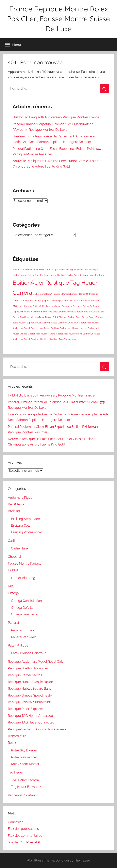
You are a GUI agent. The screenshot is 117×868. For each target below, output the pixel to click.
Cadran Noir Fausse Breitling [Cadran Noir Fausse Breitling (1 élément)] (45, 328)
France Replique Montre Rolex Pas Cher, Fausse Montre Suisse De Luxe (58, 19)
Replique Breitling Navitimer (28, 668)
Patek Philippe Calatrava (29, 653)
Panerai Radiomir (23, 637)
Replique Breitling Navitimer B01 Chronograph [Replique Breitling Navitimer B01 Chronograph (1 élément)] (54, 339)
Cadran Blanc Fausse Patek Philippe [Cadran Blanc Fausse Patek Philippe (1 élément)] (49, 317)
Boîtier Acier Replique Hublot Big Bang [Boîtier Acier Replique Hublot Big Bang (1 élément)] (47, 275)
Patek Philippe (18, 645)
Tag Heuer (16, 772)
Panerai (13, 623)
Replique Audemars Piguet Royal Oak (35, 662)
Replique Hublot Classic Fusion (30, 682)
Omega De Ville (22, 608)
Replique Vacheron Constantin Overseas (37, 729)
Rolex (12, 743)
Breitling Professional (26, 532)
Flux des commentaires (25, 836)
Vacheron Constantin (23, 795)
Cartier (13, 541)
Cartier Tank (20, 548)
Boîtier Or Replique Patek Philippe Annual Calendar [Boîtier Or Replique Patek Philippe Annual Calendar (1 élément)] (55, 301)
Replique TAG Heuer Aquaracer (31, 716)
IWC (11, 586)
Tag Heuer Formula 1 (26, 787)
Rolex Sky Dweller (24, 750)
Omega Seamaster (25, 614)
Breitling (14, 511)
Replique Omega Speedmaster (30, 695)
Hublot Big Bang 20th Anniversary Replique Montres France (56, 117)
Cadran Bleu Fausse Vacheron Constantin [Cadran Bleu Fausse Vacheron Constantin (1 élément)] (58, 323)
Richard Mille (17, 736)
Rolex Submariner (24, 757)
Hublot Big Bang (23, 578)
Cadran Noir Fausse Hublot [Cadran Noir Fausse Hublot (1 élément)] (73, 328)
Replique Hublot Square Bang (30, 689)
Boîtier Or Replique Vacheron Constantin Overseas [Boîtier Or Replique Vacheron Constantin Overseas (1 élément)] (57, 306)
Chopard (14, 557)
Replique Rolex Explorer (25, 709)
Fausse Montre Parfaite (25, 564)
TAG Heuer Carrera (25, 780)
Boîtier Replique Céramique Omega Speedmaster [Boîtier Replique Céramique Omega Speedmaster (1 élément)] (66, 312)
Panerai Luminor (23, 630)
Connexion (16, 822)
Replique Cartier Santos (25, 675)
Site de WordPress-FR (24, 842)
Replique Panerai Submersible (30, 702)
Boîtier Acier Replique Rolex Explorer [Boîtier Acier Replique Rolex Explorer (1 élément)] (85, 275)
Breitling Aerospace (25, 519)
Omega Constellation (26, 601)
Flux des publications (23, 829)
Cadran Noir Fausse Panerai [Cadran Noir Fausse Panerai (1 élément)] (42, 334)
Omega (13, 593)
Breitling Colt (20, 526)
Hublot (13, 570)
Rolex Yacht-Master (25, 764)
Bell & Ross (16, 504)
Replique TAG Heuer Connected (31, 722)
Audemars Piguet (21, 498)
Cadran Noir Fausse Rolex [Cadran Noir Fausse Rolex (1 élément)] (69, 334)
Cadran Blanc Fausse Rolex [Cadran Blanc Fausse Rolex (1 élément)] (81, 317)
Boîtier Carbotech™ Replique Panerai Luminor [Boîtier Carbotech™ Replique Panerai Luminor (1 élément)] (56, 294)
